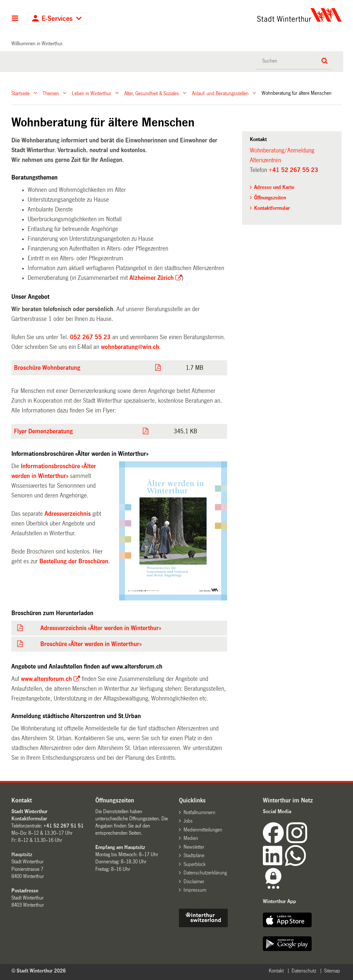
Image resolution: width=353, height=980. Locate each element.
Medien (191, 838)
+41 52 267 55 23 (293, 170)
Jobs (188, 821)
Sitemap (332, 971)
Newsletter (194, 847)
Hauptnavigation (15, 19)
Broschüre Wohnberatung (47, 368)
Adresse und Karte (274, 187)
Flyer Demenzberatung (43, 431)
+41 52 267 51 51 (63, 826)
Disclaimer (194, 881)
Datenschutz (304, 971)
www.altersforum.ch (46, 679)
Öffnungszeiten (270, 198)
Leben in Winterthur (92, 93)
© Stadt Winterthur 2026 (39, 971)
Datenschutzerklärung (205, 873)
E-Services (57, 19)
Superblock (195, 864)
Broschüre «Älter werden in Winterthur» (91, 644)
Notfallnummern (199, 812)
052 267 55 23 (90, 337)
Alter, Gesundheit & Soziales (152, 93)
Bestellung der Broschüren (74, 561)
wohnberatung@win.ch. (131, 347)
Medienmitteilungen (203, 830)
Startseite (20, 93)
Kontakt (276, 971)
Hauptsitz (22, 854)
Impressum (195, 890)
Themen (51, 93)
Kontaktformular (272, 208)
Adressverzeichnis (68, 514)
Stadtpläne (194, 855)
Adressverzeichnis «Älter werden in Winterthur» (101, 628)
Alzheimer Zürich (152, 278)
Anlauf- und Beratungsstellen (220, 93)
